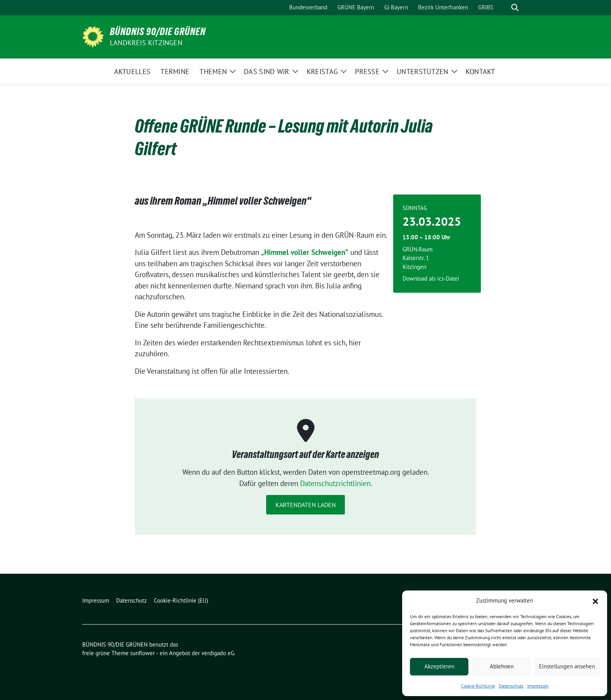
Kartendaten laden (306, 505)
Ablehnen (502, 666)
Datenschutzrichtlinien (335, 483)
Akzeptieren (439, 666)
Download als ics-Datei (431, 278)
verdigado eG (218, 653)
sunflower (142, 653)
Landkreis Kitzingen (146, 43)
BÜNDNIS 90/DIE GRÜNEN (158, 32)
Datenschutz (511, 686)
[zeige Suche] (515, 8)
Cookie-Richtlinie (478, 686)
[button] (595, 601)
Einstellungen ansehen (567, 666)
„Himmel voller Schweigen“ (305, 252)
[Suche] (504, 8)
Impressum (538, 686)
